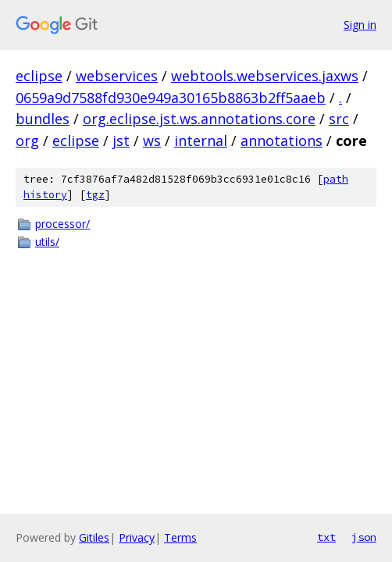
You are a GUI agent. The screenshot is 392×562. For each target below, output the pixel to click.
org (27, 140)
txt (326, 537)
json (364, 537)
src (339, 119)
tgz (95, 195)
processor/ (62, 224)
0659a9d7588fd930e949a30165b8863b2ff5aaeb (171, 98)
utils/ (47, 242)
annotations (282, 140)
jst (121, 140)
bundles (43, 119)
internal (201, 140)
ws (152, 140)
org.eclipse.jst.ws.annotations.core (199, 119)
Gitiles (94, 537)
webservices (117, 76)
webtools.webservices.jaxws (265, 76)
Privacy (137, 537)
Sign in (360, 25)
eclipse (39, 76)
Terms (180, 537)
